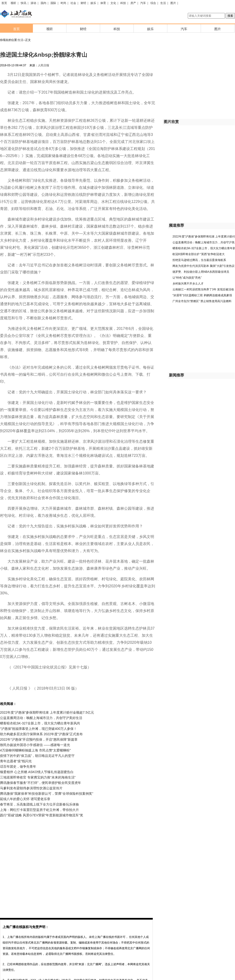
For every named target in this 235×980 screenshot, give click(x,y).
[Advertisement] (44, 864)
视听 (13, 3)
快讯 (23, 3)
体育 (103, 3)
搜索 (230, 16)
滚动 (33, 3)
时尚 (63, 3)
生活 (163, 3)
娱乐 (93, 3)
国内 (43, 3)
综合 (153, 3)
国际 (53, 3)
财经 (83, 3)
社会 (73, 3)
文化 (113, 3)
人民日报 (43, 65)
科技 (123, 3)
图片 (173, 3)
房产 (133, 3)
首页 (4, 3)
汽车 (143, 3)
